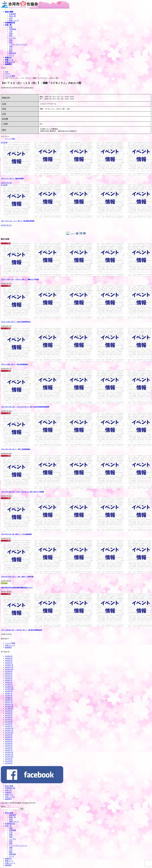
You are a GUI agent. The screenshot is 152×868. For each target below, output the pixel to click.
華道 (11, 42)
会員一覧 (8, 790)
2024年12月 (9, 687)
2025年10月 (9, 669)
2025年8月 (9, 671)
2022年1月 (9, 750)
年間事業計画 (10, 788)
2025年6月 (9, 674)
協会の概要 (9, 786)
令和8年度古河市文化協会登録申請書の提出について (17, 588)
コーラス (12, 38)
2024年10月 (9, 689)
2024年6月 (9, 696)
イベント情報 (10, 139)
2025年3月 (9, 680)
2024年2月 (9, 700)
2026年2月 (9, 661)
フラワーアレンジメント (18, 44)
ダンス (12, 55)
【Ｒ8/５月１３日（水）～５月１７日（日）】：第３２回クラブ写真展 (22, 492)
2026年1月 (9, 663)
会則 (11, 18)
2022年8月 (9, 737)
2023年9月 (9, 711)
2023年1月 (9, 726)
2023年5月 (9, 720)
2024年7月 (9, 693)
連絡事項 (8, 647)
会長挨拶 (12, 14)
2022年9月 (9, 735)
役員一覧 (12, 16)
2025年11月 (9, 667)
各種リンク (9, 795)
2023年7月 (9, 715)
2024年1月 (9, 702)
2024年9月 (9, 691)
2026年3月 (9, 658)
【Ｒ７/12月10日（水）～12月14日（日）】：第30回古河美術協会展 (21, 630)
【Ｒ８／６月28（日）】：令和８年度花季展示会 (16, 322)
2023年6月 (9, 717)
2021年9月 (9, 759)
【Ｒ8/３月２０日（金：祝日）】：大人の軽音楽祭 (16, 534)
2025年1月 (9, 685)
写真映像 (12, 29)
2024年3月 (9, 698)
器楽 (11, 36)
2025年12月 (9, 665)
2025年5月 (9, 676)
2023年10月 (9, 709)
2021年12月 (9, 752)
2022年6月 (9, 739)
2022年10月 (9, 733)
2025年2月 (9, 682)
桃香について (14, 20)
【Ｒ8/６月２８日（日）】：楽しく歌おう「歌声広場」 (18, 577)
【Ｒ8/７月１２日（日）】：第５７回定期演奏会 (16, 449)
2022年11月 (9, 730)
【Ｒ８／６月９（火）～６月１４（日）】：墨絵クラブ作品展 (20, 279)
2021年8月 (9, 761)
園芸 (11, 51)
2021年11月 (9, 754)
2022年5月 (9, 741)
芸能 (11, 34)
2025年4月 (9, 678)
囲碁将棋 (12, 53)
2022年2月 (9, 748)
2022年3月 (9, 746)
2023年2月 (9, 724)
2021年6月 (9, 763)
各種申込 (8, 792)
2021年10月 (9, 757)
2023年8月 (9, 713)
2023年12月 (9, 704)
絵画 (11, 27)
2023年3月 (9, 722)
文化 (11, 49)
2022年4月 (9, 744)
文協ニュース (10, 645)
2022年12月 (9, 728)
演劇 (11, 47)
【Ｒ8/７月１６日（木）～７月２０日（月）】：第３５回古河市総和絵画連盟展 (25, 407)
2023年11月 (9, 706)
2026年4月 (9, 656)
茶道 (11, 40)
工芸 (11, 31)
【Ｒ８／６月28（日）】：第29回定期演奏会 (14, 364)
